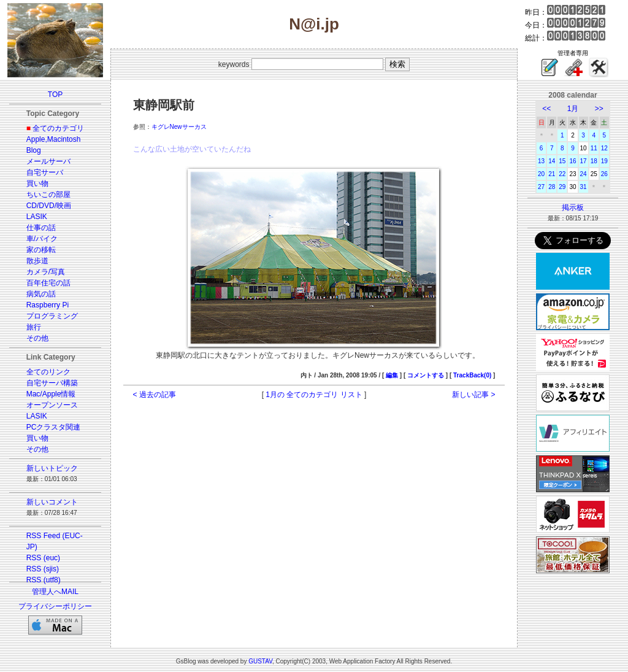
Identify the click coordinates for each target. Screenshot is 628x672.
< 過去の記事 (155, 395)
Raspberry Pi (48, 305)
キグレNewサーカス (179, 127)
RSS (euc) (43, 558)
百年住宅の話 (48, 283)
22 (562, 174)
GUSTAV (260, 661)
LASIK (37, 217)
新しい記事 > (473, 395)
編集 (392, 375)
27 (541, 187)
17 (584, 161)
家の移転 (41, 250)
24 (584, 174)
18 (594, 161)
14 (552, 161)
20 (541, 174)
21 (552, 174)
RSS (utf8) (44, 580)
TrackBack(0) (472, 375)
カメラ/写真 (46, 272)
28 (552, 187)
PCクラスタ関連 (54, 427)
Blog (34, 150)
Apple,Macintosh (54, 139)
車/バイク (42, 239)
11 (594, 148)
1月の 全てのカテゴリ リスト (314, 395)
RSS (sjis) (43, 569)
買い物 (37, 183)
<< (546, 109)
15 (562, 161)
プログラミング (52, 316)
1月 (573, 109)
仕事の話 (41, 228)
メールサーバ (48, 161)
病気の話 (41, 294)
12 (604, 148)
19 (604, 161)
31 (584, 187)
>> (599, 109)
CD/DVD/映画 (49, 206)
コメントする (426, 375)
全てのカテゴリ (58, 128)
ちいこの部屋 (48, 195)
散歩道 (37, 261)
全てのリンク (48, 372)
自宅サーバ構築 (52, 383)
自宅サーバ (45, 172)
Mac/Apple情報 (51, 394)
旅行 (34, 327)
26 (604, 174)
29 (562, 187)
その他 (37, 338)
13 (541, 161)
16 (572, 161)
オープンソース (52, 405)
